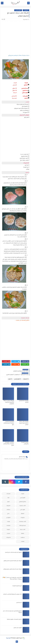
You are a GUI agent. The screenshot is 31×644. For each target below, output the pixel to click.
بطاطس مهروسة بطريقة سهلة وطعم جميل (9, 444)
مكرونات (23, 518)
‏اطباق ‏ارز (8, 518)
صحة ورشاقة (23, 526)
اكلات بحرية (23, 530)
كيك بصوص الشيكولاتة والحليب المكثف (13, 594)
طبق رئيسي (18, 10)
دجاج (8, 514)
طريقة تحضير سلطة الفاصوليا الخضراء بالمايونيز (9, 402)
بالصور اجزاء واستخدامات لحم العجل (13, 552)
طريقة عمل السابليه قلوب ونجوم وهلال (13, 569)
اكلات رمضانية (23, 522)
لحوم (10, 379)
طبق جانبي (23, 510)
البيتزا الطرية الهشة (17, 586)
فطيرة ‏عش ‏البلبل (18, 628)
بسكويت (23, 538)
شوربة (8, 530)
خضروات (26, 10)
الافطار (23, 514)
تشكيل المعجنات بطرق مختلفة (14, 619)
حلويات (23, 494)
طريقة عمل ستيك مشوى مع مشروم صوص (24, 423)
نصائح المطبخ (23, 502)
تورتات (8, 522)
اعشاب (8, 534)
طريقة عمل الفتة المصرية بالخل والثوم (13, 561)
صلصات (8, 526)
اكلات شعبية (23, 506)
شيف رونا (8, 638)
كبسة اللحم (19, 603)
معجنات (8, 494)
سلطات (8, 510)
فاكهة (23, 534)
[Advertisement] (15, 38)
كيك (8, 498)
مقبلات (23, 542)
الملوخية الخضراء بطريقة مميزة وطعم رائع (9, 423)
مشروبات (8, 538)
